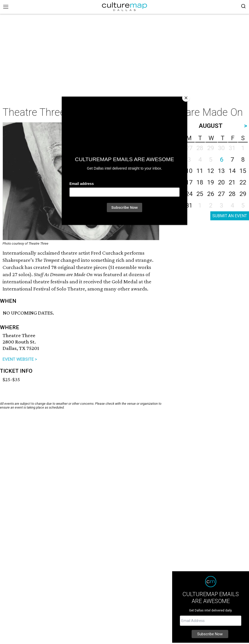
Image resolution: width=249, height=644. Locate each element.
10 (189, 171)
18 (200, 182)
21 (232, 182)
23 (178, 194)
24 (189, 194)
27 (221, 194)
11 (200, 171)
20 (221, 182)
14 (232, 171)
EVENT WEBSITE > (20, 359)
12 (211, 171)
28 (232, 194)
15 (243, 171)
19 (211, 182)
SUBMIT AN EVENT (230, 216)
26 (211, 194)
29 (243, 194)
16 (178, 182)
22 (243, 182)
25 (200, 194)
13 (221, 171)
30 (178, 205)
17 (189, 182)
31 (189, 205)
